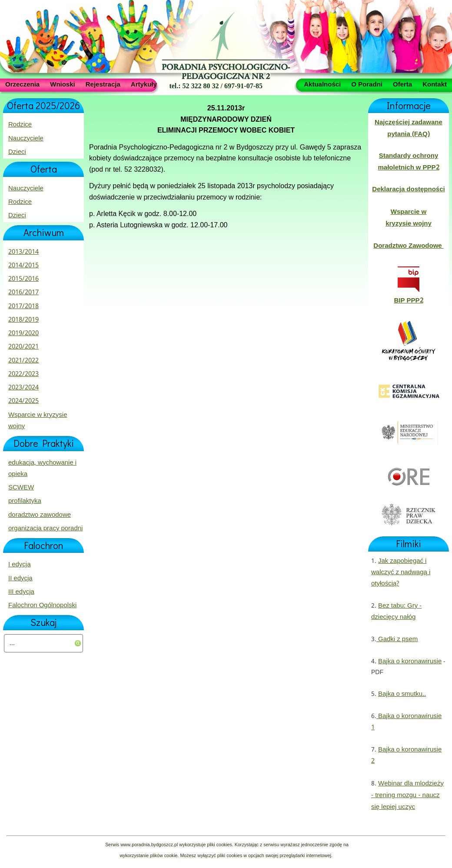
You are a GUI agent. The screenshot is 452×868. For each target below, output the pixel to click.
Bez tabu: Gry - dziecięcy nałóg (396, 612)
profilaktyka (25, 501)
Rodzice (20, 125)
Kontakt (435, 84)
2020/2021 (23, 347)
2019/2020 (23, 333)
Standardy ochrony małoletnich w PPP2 (408, 162)
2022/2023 (23, 374)
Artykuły (144, 84)
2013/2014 (23, 252)
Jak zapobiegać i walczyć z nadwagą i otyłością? (401, 573)
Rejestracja (103, 84)
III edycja (21, 592)
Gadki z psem (397, 639)
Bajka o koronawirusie (410, 662)
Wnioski (63, 84)
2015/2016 (23, 279)
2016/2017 (23, 293)
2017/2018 (23, 306)
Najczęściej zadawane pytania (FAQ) (409, 128)
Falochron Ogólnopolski (42, 605)
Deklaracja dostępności (408, 190)
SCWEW (21, 488)
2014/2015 (23, 266)
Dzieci (17, 152)
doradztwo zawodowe (40, 515)
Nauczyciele (26, 139)
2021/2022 (23, 361)
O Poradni (367, 84)
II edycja (20, 579)
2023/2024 (23, 388)
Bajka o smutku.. (402, 694)
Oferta (402, 84)
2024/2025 (23, 401)
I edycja (20, 565)
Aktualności (322, 84)
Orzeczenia (22, 84)
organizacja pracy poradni (45, 529)
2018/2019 (23, 320)
